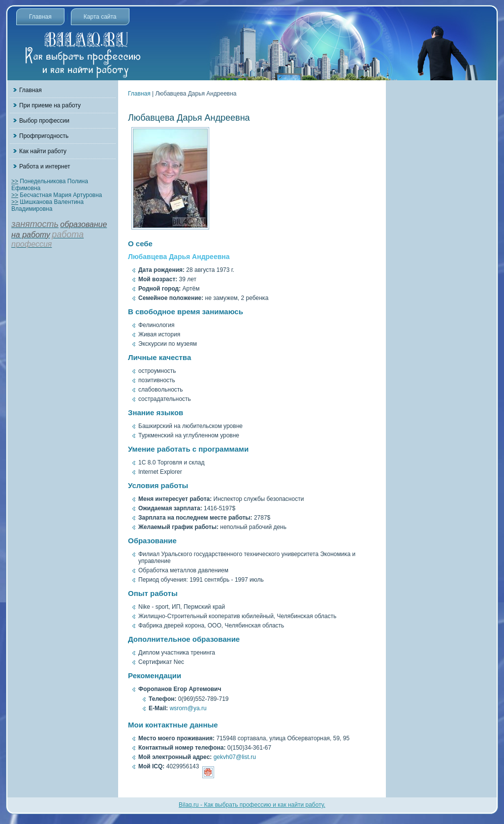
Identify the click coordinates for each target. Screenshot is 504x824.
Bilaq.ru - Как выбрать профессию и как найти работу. (252, 805)
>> (15, 181)
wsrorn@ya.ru (188, 708)
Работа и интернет (45, 166)
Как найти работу (43, 151)
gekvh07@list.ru (235, 757)
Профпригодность (44, 136)
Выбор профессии (44, 121)
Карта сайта (100, 17)
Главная (40, 17)
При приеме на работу (50, 105)
